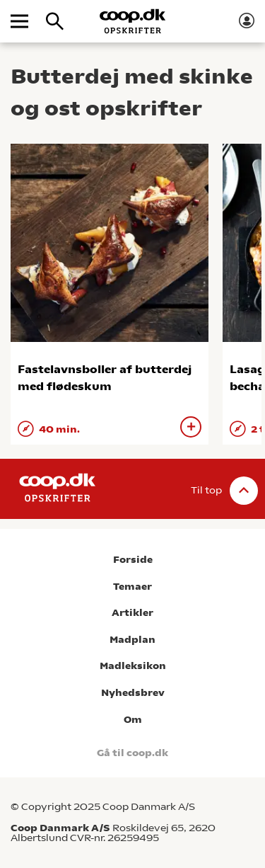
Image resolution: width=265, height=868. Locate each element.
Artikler (132, 613)
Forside (133, 560)
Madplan (132, 640)
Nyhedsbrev (133, 693)
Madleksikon (133, 666)
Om (133, 720)
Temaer (132, 587)
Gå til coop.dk (132, 753)
